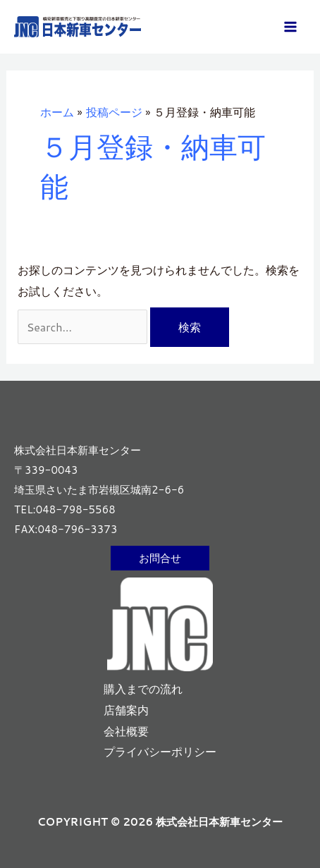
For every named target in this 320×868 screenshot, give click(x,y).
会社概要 (126, 731)
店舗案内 (126, 710)
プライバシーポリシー (160, 751)
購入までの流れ (143, 689)
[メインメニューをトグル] (290, 27)
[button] (160, 558)
